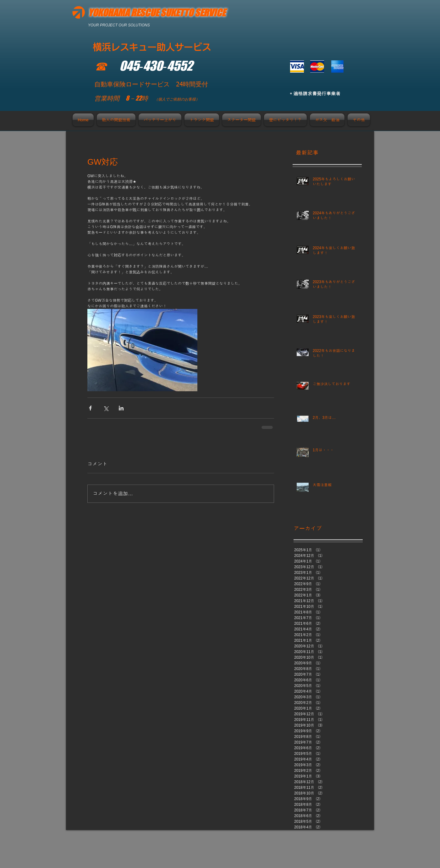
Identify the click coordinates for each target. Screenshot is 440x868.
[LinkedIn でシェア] (121, 408)
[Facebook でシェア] (90, 408)
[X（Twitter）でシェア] (106, 408)
